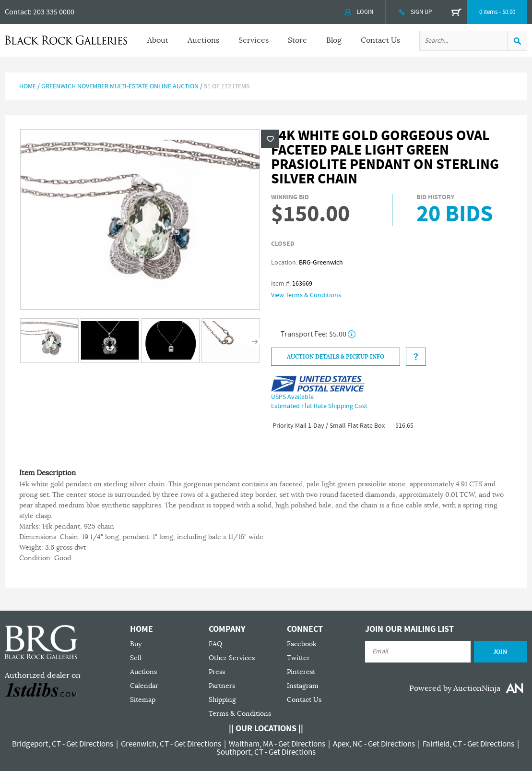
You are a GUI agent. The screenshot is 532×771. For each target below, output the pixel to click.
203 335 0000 (54, 12)
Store (297, 40)
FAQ (215, 644)
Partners (222, 686)
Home (28, 86)
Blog (334, 40)
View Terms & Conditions (306, 295)
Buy (136, 644)
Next (255, 342)
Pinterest (301, 672)
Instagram (303, 686)
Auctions (203, 40)
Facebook (302, 644)
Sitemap (143, 700)
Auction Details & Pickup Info (336, 357)
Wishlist (270, 139)
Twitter (298, 658)
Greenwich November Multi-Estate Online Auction (120, 86)
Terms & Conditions (240, 714)
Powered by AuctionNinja (455, 688)
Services (254, 40)
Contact (17, 12)
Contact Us (380, 40)
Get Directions (90, 744)
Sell (136, 658)
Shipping (222, 700)
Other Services (232, 658)
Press (217, 672)
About (158, 40)
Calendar (144, 686)
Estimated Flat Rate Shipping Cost (319, 406)
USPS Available (292, 397)
